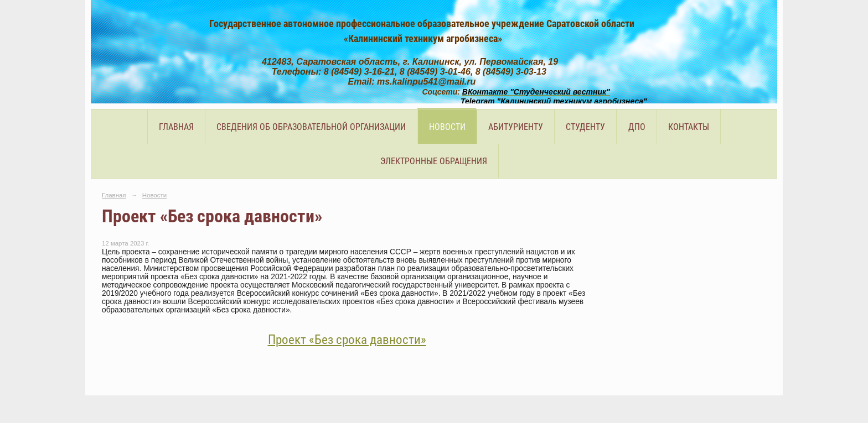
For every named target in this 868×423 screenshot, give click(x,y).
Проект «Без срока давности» (347, 340)
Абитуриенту (516, 127)
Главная (176, 127)
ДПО (637, 127)
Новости (447, 127)
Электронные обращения (434, 161)
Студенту (585, 127)
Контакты (689, 127)
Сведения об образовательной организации (311, 127)
